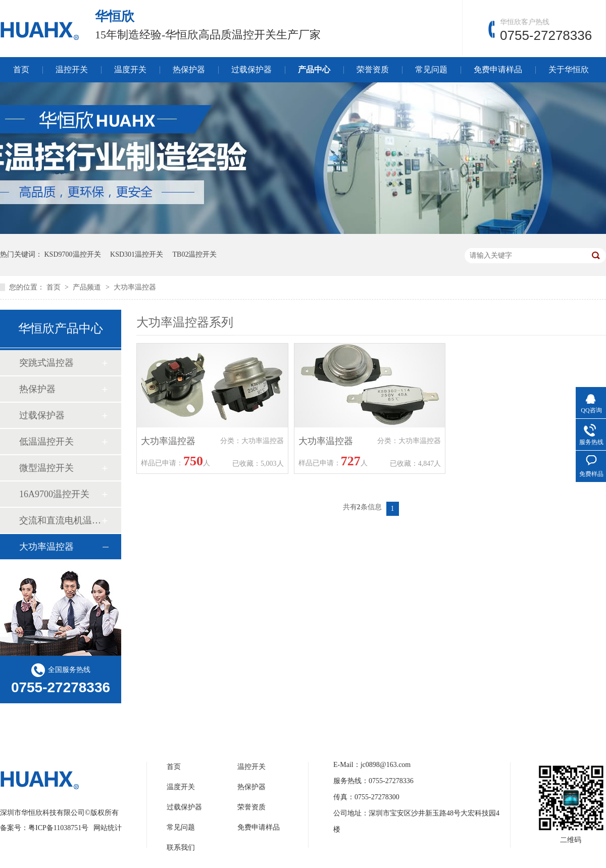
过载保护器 (251, 69)
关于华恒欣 (569, 69)
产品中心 (314, 69)
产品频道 (88, 287)
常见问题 (431, 69)
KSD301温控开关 (137, 254)
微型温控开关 (46, 468)
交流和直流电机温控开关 (60, 520)
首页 (21, 69)
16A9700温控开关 (54, 494)
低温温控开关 (46, 442)
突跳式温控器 (46, 363)
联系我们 (181, 848)
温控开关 (72, 69)
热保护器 (189, 69)
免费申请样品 (498, 69)
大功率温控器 (135, 287)
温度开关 (130, 69)
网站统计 (108, 828)
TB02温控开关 (195, 254)
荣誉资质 (373, 69)
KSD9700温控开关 (73, 254)
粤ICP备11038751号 (58, 828)
